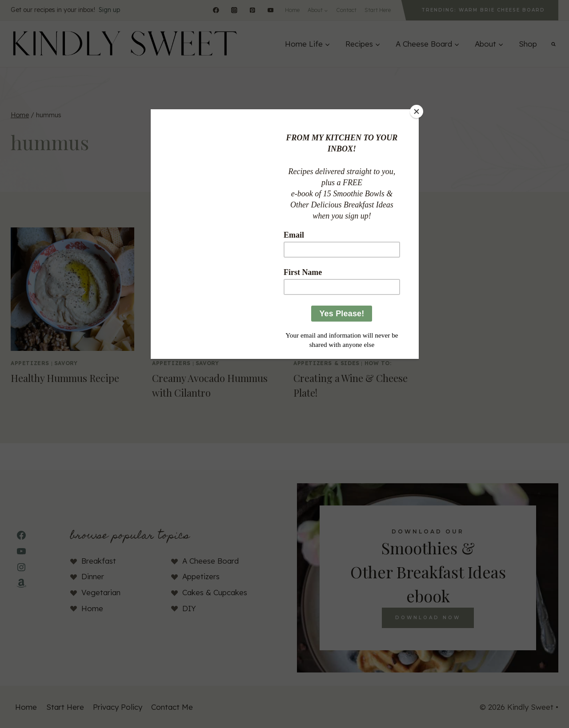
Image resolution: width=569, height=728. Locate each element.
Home (292, 10)
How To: (378, 363)
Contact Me (172, 707)
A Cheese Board (210, 561)
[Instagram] (234, 10)
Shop (528, 44)
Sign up (109, 10)
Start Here (378, 10)
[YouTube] (270, 10)
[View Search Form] (553, 44)
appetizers (30, 363)
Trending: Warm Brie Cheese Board (483, 10)
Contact (346, 10)
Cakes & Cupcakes (215, 592)
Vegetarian (101, 592)
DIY (189, 608)
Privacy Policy (118, 707)
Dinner (93, 576)
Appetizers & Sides (327, 363)
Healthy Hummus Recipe (65, 378)
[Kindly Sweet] (124, 44)
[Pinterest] (252, 10)
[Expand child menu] (318, 10)
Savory (66, 363)
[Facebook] (216, 10)
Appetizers (201, 576)
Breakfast (99, 561)
